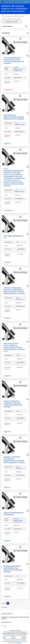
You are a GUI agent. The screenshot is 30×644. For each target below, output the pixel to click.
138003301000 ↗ (19, 132)
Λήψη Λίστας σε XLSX (11, 22)
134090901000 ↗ (20, 306)
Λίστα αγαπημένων (28, 2)
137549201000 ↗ (19, 199)
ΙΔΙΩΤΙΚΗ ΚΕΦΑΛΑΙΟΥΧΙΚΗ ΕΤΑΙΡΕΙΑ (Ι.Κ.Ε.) (18, 69)
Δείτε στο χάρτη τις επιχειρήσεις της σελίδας (14, 16)
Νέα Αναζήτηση (8, 26)
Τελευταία (4, 607)
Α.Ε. (18, 411)
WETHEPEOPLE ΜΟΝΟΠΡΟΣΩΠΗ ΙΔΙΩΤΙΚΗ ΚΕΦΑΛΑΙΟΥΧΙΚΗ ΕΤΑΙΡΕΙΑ (14, 117)
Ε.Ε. (18, 242)
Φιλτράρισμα (6, 33)
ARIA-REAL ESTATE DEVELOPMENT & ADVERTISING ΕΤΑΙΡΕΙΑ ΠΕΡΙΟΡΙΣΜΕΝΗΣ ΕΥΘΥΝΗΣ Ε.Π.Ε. (14, 347)
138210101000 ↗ (18, 78)
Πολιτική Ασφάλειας (13, 637)
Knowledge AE (19, 643)
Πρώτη (4, 603)
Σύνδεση (25, 2)
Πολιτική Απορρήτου (24, 637)
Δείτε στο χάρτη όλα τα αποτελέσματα (12, 19)
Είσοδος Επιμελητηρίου (15, 630)
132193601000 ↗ (18, 529)
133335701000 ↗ (20, 475)
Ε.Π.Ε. (18, 355)
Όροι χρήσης (4, 637)
